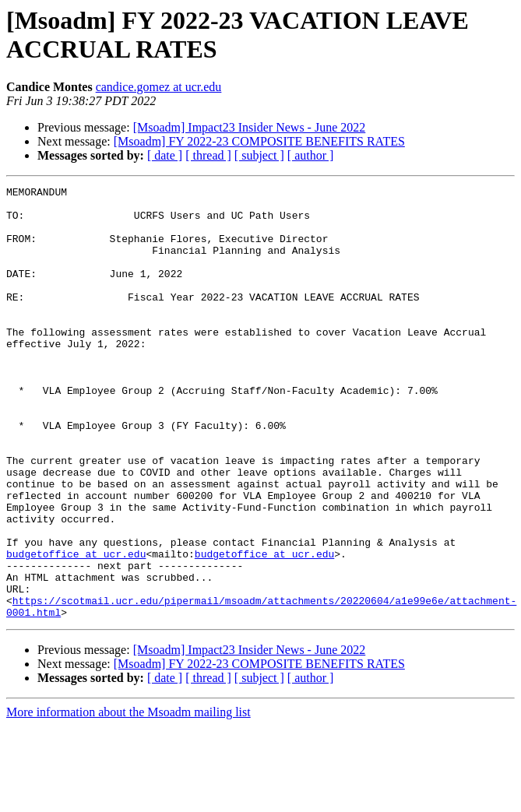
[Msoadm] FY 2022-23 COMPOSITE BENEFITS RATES (259, 141)
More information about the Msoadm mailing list (128, 798)
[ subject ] (259, 155)
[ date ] (165, 155)
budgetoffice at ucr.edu (76, 628)
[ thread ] (208, 155)
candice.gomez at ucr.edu (159, 87)
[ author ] (311, 155)
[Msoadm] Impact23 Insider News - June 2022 (250, 127)
